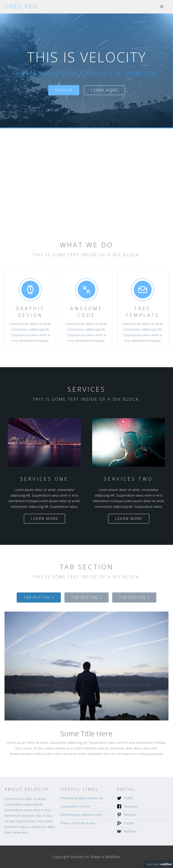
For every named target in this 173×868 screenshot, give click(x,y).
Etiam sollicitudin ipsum (78, 823)
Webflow (130, 831)
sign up (64, 90)
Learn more (104, 90)
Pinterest (130, 815)
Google (129, 823)
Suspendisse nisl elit (75, 806)
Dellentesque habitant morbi (82, 815)
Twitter (129, 798)
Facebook (131, 806)
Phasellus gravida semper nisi (82, 798)
